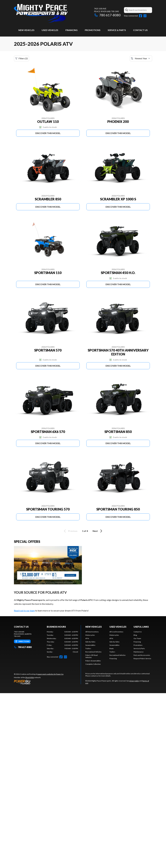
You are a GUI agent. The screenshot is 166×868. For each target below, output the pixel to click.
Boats (112, 648)
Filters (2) (21, 58)
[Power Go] (39, 682)
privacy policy (134, 681)
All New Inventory (92, 632)
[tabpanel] (62, 642)
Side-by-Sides (90, 642)
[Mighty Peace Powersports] (41, 13)
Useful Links (141, 627)
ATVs (87, 638)
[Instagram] (145, 16)
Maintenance (138, 652)
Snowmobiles (90, 645)
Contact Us (140, 30)
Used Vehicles (50, 30)
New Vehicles (26, 30)
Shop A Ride (30, 677)
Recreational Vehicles (93, 652)
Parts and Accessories (142, 655)
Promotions (93, 30)
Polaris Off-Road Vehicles (91, 656)
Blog (135, 635)
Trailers (88, 648)
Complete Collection (93, 664)
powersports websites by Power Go (50, 674)
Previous (70, 531)
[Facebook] (141, 16)
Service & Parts (117, 30)
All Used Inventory (116, 632)
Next (98, 531)
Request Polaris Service (142, 658)
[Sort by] (141, 58)
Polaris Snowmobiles (93, 661)
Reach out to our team (24, 611)
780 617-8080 (107, 15)
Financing (72, 30)
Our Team (137, 638)
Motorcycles (90, 635)
